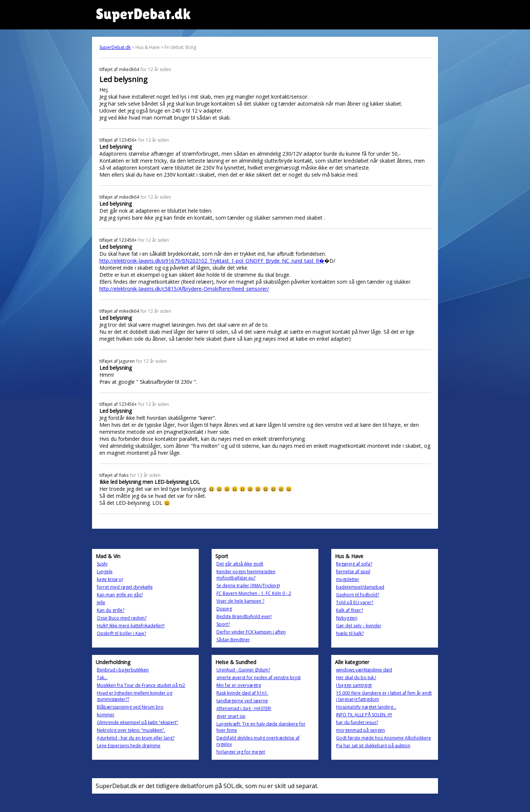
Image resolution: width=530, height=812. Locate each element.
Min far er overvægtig (239, 685)
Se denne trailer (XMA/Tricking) (248, 586)
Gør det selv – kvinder (359, 626)
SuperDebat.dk (115, 47)
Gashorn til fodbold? (358, 595)
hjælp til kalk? (350, 633)
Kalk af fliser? (349, 610)
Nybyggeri (347, 618)
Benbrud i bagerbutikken (123, 670)
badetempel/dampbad (360, 587)
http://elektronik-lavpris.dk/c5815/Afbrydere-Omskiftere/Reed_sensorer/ (184, 289)
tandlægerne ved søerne (242, 701)
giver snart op (231, 716)
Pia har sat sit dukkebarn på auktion (373, 746)
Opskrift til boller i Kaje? (121, 633)
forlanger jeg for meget (241, 752)
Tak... (102, 678)
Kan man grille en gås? (120, 595)
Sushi (102, 564)
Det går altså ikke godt (240, 564)
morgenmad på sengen (361, 730)
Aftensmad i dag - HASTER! (244, 708)
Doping (224, 609)
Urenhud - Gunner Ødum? (243, 670)
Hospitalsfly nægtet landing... (366, 707)
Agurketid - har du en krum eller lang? (136, 738)
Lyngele (105, 572)
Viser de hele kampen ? (240, 601)
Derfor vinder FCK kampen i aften (251, 632)
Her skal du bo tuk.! (356, 678)
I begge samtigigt (354, 685)
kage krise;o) (110, 579)
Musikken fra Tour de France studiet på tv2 (141, 685)
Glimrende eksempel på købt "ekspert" (137, 722)
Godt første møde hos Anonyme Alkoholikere (384, 738)
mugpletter (348, 579)
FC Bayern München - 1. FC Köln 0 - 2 (254, 593)
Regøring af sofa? (354, 564)
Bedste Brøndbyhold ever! (244, 616)
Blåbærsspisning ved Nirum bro (130, 707)
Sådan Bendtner (233, 640)
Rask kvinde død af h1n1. (242, 693)
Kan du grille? (111, 610)
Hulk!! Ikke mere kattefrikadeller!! (131, 626)
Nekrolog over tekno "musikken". (131, 730)
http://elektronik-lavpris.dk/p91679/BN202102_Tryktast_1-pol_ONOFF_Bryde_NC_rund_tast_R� (212, 261)
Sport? (223, 624)
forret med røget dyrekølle (125, 587)
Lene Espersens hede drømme (129, 746)
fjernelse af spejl (353, 572)
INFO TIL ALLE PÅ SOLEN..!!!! (364, 715)
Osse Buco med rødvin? (122, 618)
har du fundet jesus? (357, 722)
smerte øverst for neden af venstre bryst (259, 678)
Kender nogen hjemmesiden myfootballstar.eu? (246, 575)
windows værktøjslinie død (364, 670)
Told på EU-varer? (355, 602)
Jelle (101, 602)
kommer (106, 715)
